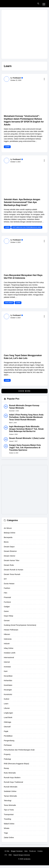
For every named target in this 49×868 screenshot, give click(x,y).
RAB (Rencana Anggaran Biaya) (16, 764)
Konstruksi (8, 694)
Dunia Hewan (9, 584)
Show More (25, 391)
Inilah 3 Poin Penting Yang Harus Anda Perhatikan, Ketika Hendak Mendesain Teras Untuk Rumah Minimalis (26, 417)
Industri (7, 643)
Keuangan (8, 690)
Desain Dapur (9, 547)
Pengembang (9, 741)
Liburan (7, 708)
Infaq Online (9, 648)
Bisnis (6, 542)
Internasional (9, 657)
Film (5, 593)
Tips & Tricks (9, 810)
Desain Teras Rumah (12, 574)
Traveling (7, 819)
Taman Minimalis (10, 796)
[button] (38, 4)
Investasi (7, 667)
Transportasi (9, 814)
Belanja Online (10, 533)
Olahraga (7, 722)
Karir (6, 671)
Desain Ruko (9, 565)
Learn (7, 147)
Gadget (7, 607)
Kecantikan (8, 676)
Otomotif (7, 727)
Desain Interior (10, 556)
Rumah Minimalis (11, 787)
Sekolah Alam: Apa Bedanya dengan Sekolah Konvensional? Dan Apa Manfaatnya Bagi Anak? (22, 202)
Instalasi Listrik (10, 653)
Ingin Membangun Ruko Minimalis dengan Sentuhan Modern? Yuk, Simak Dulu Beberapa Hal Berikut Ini (26, 429)
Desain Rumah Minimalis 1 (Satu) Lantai (27, 438)
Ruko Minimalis (10, 773)
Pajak (6, 731)
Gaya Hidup (9, 303)
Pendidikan (8, 736)
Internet (7, 662)
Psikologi (7, 759)
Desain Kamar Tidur (12, 560)
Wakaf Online (9, 824)
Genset (7, 620)
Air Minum (8, 528)
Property (7, 754)
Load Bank (8, 717)
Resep (6, 768)
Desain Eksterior (10, 551)
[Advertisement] (24, 34)
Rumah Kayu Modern (12, 777)
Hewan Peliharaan (11, 630)
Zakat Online (9, 837)
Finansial (7, 597)
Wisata (7, 828)
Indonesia (8, 639)
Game (6, 611)
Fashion (7, 588)
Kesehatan (8, 685)
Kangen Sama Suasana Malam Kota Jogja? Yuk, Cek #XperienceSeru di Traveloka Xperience (25, 448)
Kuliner (7, 699)
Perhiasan (8, 745)
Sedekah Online (10, 791)
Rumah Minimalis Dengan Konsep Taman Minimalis (24, 407)
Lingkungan (8, 713)
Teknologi (8, 800)
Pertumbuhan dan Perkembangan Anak (27, 227)
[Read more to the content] (45, 79)
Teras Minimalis (10, 805)
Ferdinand (17, 78)
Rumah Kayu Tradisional (13, 782)
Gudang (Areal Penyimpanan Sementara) (20, 625)
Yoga (6, 833)
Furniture (7, 602)
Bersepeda (8, 537)
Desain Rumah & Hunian (14, 570)
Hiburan (7, 634)
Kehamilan (8, 680)
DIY (5, 579)
